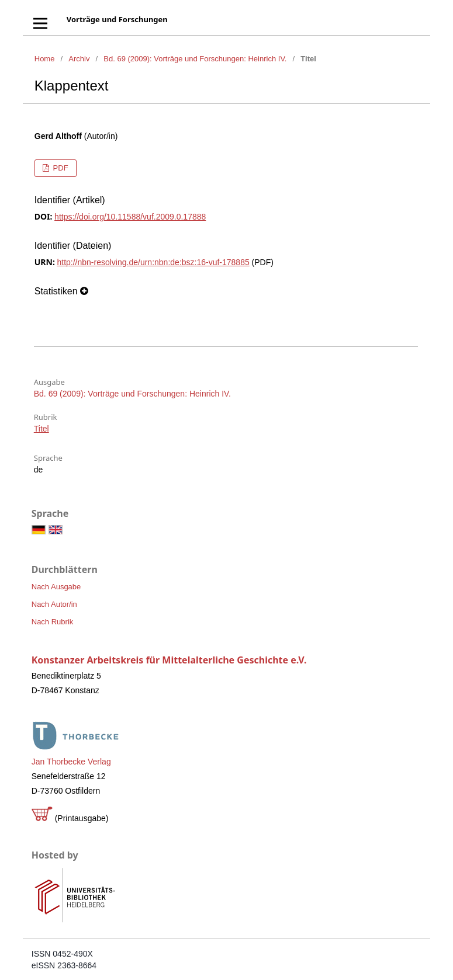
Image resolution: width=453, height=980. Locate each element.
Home (45, 59)
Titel (42, 429)
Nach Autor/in (54, 604)
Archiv (79, 59)
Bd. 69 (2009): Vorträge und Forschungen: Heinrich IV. (195, 59)
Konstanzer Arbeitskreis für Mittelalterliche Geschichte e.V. (169, 660)
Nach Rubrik (53, 622)
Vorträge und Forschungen (117, 19)
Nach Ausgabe (56, 587)
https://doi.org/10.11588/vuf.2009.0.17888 (130, 217)
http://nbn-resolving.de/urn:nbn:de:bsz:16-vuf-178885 (153, 262)
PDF (60, 168)
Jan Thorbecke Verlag (71, 762)
